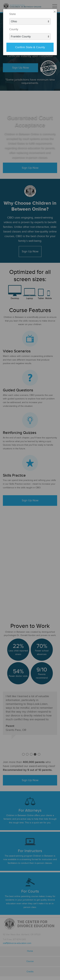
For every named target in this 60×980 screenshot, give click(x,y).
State (13, 14)
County (14, 29)
